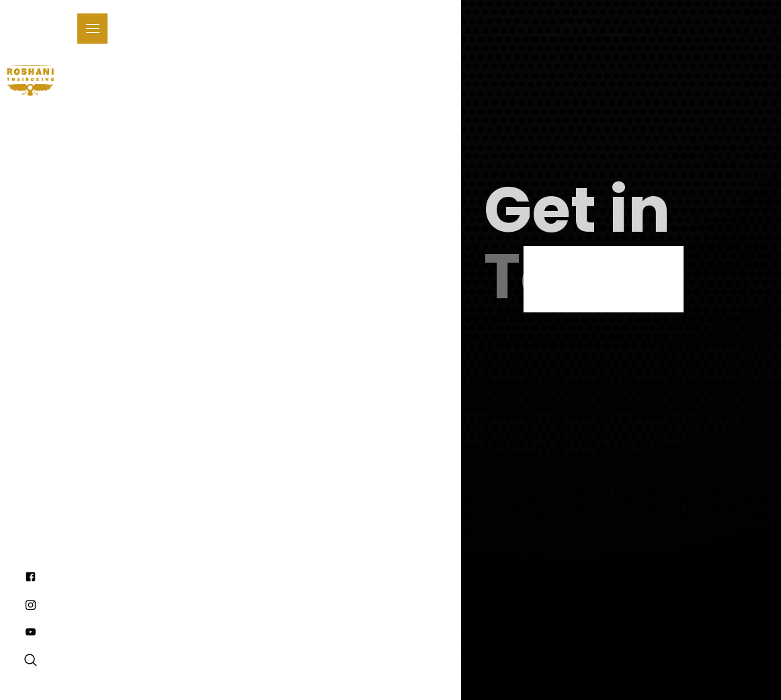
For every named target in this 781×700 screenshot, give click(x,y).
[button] (92, 29)
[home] (30, 81)
